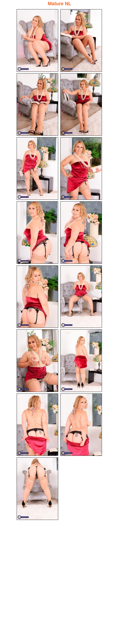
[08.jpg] (81, 233)
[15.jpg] (37, 489)
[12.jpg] (81, 361)
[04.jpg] (81, 105)
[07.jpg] (37, 233)
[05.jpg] (37, 168)
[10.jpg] (81, 297)
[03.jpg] (37, 105)
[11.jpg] (37, 361)
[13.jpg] (37, 425)
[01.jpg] (37, 40)
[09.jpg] (37, 297)
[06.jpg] (81, 168)
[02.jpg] (81, 40)
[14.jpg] (81, 425)
